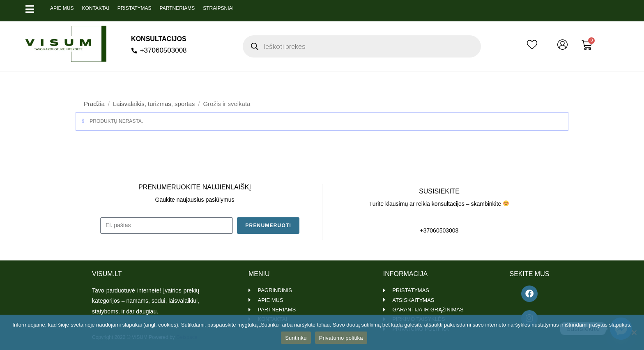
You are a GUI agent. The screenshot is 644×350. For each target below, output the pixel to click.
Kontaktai (95, 8)
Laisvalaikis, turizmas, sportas (154, 104)
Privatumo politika (341, 338)
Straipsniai (218, 8)
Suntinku (296, 338)
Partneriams (177, 8)
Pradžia (94, 104)
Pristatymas (135, 8)
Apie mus (62, 8)
